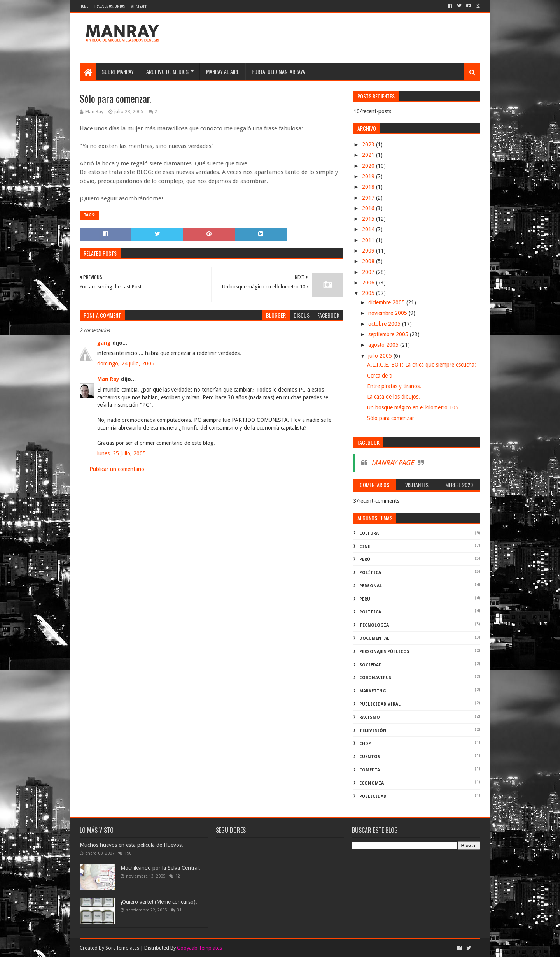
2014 (369, 229)
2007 (369, 272)
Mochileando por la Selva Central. (160, 868)
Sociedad (371, 665)
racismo (370, 717)
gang (104, 343)
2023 (369, 144)
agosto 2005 (384, 345)
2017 (369, 198)
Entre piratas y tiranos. (394, 386)
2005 (369, 293)
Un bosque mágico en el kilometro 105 (413, 407)
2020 (369, 166)
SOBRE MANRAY (118, 71)
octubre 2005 (385, 324)
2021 (369, 155)
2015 (369, 219)
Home (84, 6)
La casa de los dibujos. (394, 397)
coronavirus (375, 678)
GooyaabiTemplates (199, 948)
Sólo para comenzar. (391, 418)
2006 (369, 283)
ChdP (365, 744)
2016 (369, 208)
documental (374, 638)
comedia (370, 770)
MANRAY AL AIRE (223, 71)
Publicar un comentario (117, 469)
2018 (369, 187)
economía (372, 783)
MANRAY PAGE (393, 463)
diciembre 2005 (387, 302)
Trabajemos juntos (109, 6)
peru (365, 599)
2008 (369, 261)
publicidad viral (380, 704)
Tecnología (374, 625)
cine (365, 547)
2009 (369, 251)
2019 (369, 176)
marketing (373, 691)
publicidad (373, 796)
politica (370, 612)
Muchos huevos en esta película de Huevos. (131, 845)
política (370, 573)
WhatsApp (139, 6)
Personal (371, 586)
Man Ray (108, 379)
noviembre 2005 (388, 313)
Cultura (369, 533)
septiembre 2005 (389, 334)
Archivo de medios (167, 71)
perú (365, 559)
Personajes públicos (384, 652)
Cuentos (370, 757)
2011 (369, 240)
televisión (373, 731)
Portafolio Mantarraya (278, 71)
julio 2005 (381, 356)
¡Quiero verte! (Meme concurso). (159, 902)
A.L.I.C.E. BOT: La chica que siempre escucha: (422, 365)
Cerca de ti (380, 376)
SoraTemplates (122, 948)
